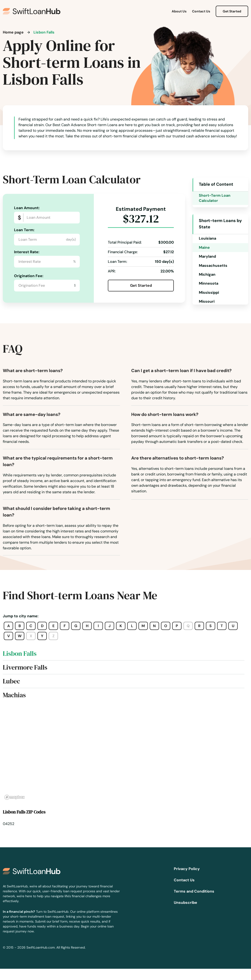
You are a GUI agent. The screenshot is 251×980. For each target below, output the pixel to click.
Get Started (232, 11)
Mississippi (209, 292)
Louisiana (207, 238)
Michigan (207, 274)
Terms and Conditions (194, 891)
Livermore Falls (25, 667)
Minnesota (209, 283)
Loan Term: (24, 230)
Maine (204, 247)
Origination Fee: (29, 276)
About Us (179, 11)
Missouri (207, 301)
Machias (14, 695)
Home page (13, 32)
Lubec (11, 681)
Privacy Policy (187, 869)
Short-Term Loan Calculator (215, 198)
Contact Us (201, 11)
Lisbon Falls (20, 653)
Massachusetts (213, 266)
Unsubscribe (186, 903)
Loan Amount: (27, 208)
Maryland (207, 256)
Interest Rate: (27, 252)
